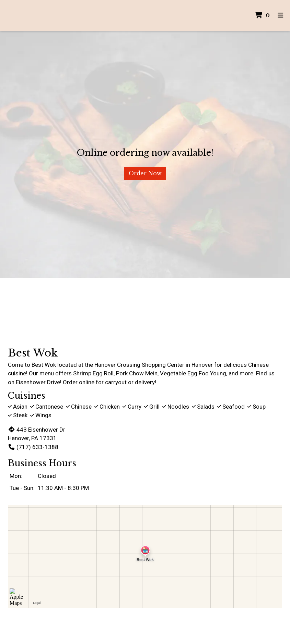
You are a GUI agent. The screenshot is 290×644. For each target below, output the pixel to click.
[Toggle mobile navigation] (281, 16)
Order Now (145, 173)
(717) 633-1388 (33, 447)
